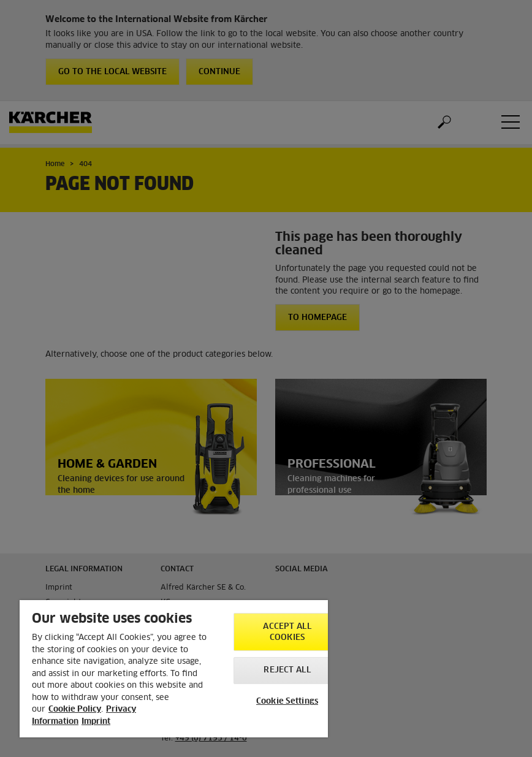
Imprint (96, 722)
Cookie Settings (287, 702)
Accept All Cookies (287, 632)
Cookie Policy (75, 709)
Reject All (287, 670)
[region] (174, 669)
